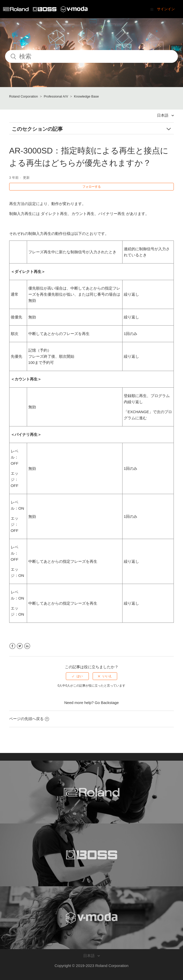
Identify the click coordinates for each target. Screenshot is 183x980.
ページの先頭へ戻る (29, 719)
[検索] (91, 56)
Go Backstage (107, 703)
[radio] (77, 676)
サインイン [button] (166, 9)
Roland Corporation (24, 96)
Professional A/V (56, 96)
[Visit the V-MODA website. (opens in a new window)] (91, 918)
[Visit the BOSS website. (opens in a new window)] (91, 855)
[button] (152, 9)
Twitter (20, 646)
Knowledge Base (87, 96)
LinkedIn (27, 646)
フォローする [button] (92, 187)
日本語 (163, 115)
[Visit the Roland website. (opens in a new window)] (91, 792)
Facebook (12, 646)
